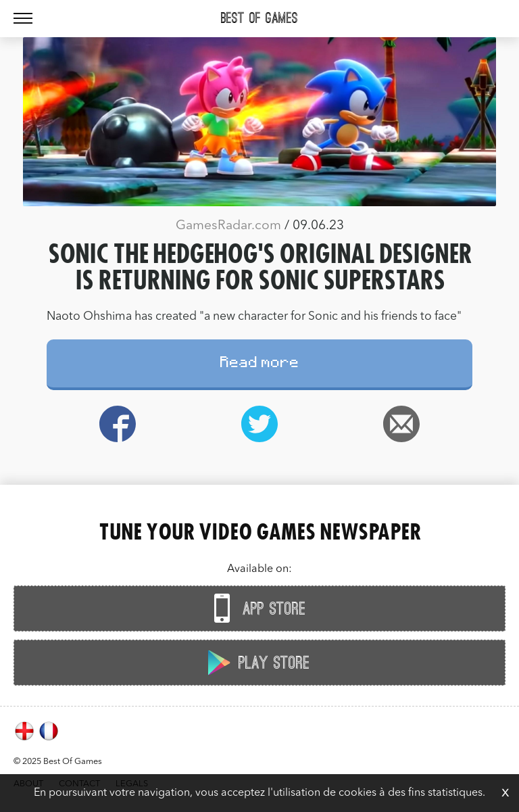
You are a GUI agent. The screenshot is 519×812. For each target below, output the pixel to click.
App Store (256, 608)
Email (401, 424)
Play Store (256, 662)
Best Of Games (259, 18)
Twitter (259, 424)
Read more (260, 364)
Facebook (118, 424)
